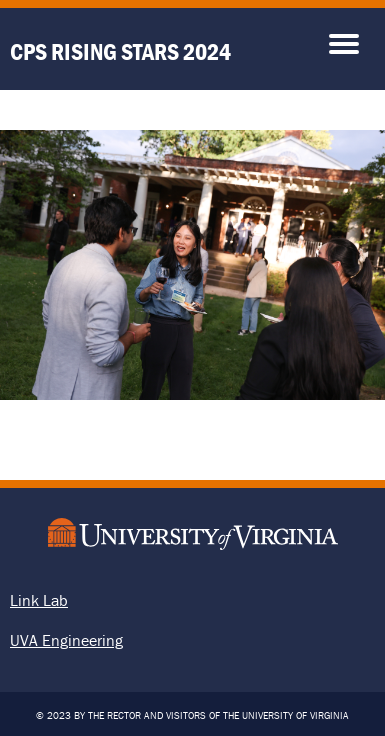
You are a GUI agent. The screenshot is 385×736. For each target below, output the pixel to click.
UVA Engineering (66, 640)
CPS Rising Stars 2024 (120, 51)
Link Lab (39, 600)
